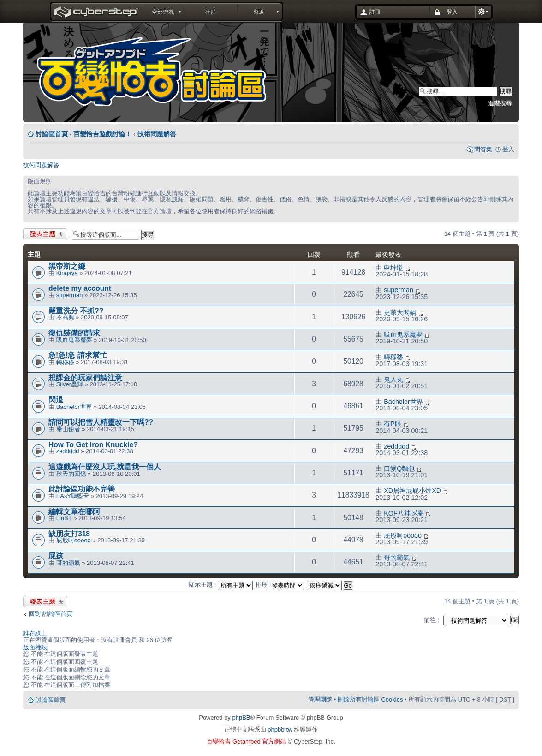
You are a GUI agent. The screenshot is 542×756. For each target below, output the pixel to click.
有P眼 (393, 424)
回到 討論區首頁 (51, 614)
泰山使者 (68, 429)
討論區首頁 (52, 134)
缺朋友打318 (69, 534)
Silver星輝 (70, 384)
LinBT (64, 518)
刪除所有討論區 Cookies (370, 699)
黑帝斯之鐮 (67, 266)
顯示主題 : (221, 585)
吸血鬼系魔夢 (74, 340)
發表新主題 (45, 234)
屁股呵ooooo (74, 540)
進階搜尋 (500, 103)
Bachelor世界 (74, 407)
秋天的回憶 (71, 474)
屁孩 (56, 556)
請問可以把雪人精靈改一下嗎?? (101, 422)
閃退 (56, 400)
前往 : (432, 620)
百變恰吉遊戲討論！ (102, 134)
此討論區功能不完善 (82, 489)
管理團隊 (320, 699)
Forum (158, 74)
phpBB (241, 717)
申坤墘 (393, 268)
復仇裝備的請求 (74, 333)
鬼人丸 (393, 379)
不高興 (65, 317)
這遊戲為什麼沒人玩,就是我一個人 (105, 467)
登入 (508, 149)
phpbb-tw (280, 729)
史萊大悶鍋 (400, 312)
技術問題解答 (157, 134)
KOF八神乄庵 (403, 513)
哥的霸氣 (68, 563)
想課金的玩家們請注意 (85, 378)
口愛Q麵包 (399, 468)
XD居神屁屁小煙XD (412, 491)
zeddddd (68, 451)
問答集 (483, 149)
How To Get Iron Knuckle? (93, 445)
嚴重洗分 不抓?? (76, 311)
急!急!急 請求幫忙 (78, 355)
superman (70, 295)
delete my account (80, 288)
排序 (280, 585)
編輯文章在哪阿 (74, 512)
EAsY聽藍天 (73, 496)
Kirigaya (67, 273)
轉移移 (65, 362)
